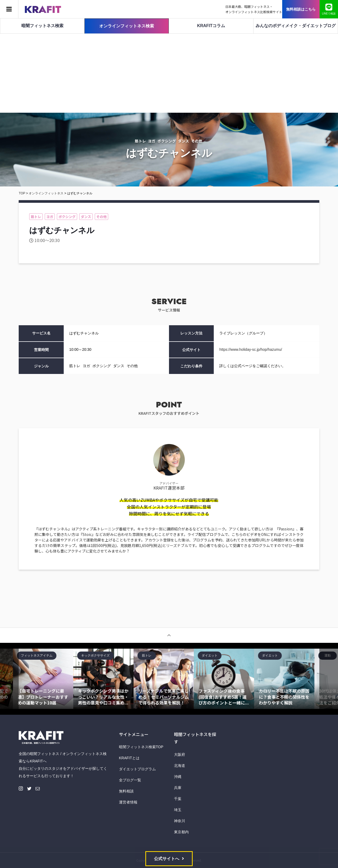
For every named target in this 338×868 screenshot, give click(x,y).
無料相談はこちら (301, 9)
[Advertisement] (169, 73)
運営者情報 (128, 802)
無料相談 (126, 791)
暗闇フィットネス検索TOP (141, 747)
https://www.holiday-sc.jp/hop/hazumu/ (251, 349)
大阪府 (180, 754)
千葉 (178, 799)
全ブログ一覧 (130, 780)
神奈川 (180, 821)
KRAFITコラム (211, 26)
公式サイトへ (167, 859)
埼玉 (178, 810)
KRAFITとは (129, 758)
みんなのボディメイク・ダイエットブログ (296, 26)
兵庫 (178, 788)
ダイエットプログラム (137, 769)
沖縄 (178, 777)
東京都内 (181, 832)
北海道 (180, 766)
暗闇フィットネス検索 (42, 26)
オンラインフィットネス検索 (127, 26)
